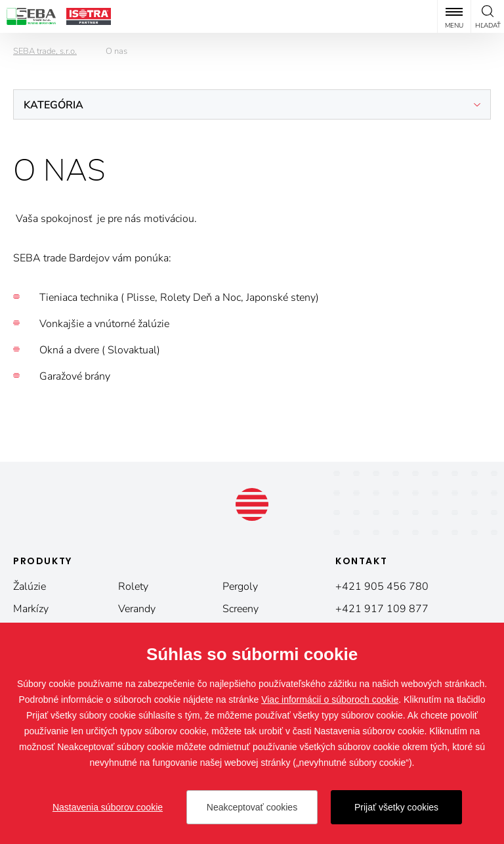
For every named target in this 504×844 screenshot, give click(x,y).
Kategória (53, 105)
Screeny (241, 609)
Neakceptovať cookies (252, 807)
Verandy (137, 609)
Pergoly (240, 587)
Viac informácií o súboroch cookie (330, 700)
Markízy (31, 609)
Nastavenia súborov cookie (108, 807)
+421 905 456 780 (382, 587)
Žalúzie (30, 587)
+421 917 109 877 (382, 609)
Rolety (133, 587)
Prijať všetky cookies (396, 807)
